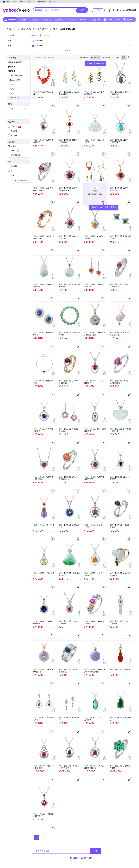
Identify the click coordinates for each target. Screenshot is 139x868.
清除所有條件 (23, 181)
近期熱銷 (116, 58)
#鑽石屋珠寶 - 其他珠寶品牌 (81, 858)
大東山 (12, 89)
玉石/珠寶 (12, 71)
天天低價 (83, 20)
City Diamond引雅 (16, 76)
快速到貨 (71, 20)
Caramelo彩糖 (15, 80)
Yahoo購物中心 (16, 10)
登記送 (35, 20)
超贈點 (128, 20)
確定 (24, 115)
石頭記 (12, 84)
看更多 (95, 20)
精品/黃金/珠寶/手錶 (15, 62)
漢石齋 (12, 93)
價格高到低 (106, 58)
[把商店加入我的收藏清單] (104, 202)
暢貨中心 (59, 20)
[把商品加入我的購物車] (52, 106)
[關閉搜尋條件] (46, 10)
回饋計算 (47, 20)
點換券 (23, 20)
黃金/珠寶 (12, 67)
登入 (98, 10)
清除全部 (47, 35)
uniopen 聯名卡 (112, 20)
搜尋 (95, 851)
